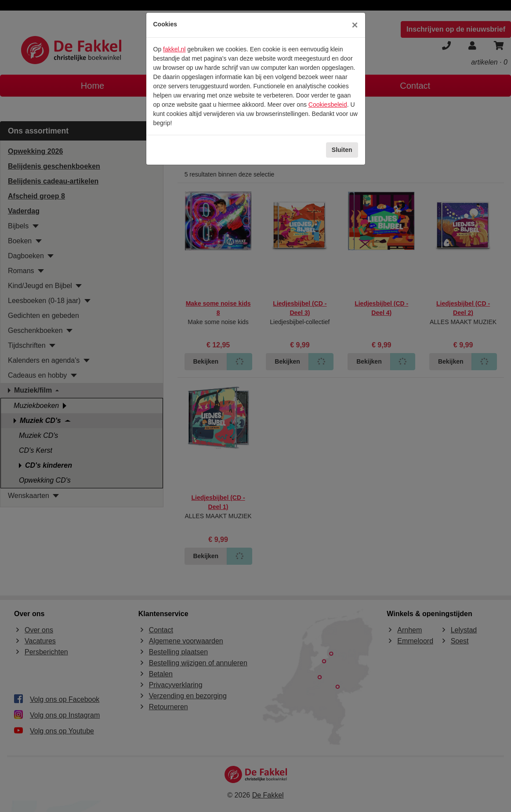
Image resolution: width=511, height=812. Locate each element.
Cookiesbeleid (328, 105)
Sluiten (342, 150)
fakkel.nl (174, 49)
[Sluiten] (355, 25)
